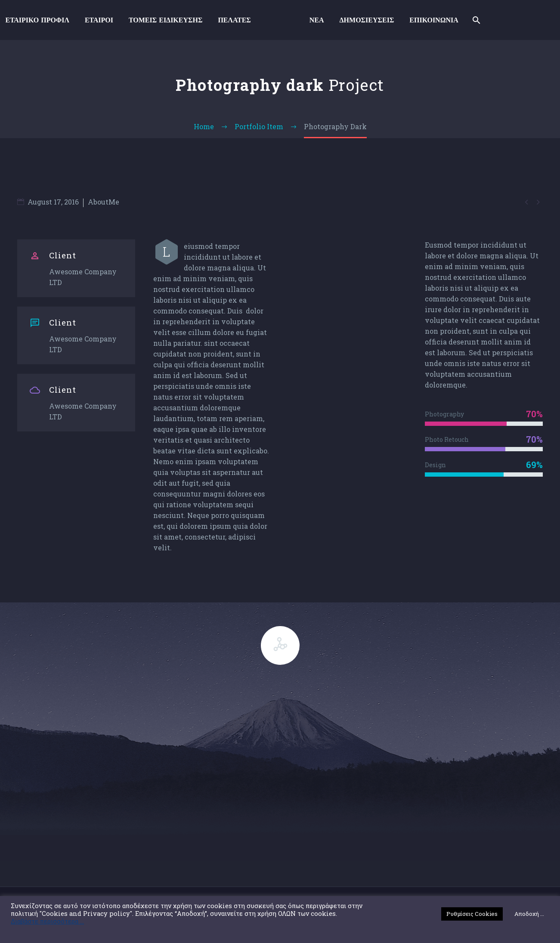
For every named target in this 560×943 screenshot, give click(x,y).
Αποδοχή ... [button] (529, 914)
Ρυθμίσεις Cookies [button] (472, 914)
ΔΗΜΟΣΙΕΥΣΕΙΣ (367, 20)
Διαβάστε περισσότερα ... (47, 921)
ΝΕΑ (317, 20)
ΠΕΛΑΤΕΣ (234, 20)
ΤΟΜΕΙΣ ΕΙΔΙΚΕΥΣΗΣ (166, 20)
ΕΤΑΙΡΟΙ (99, 20)
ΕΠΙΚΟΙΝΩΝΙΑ (434, 20)
